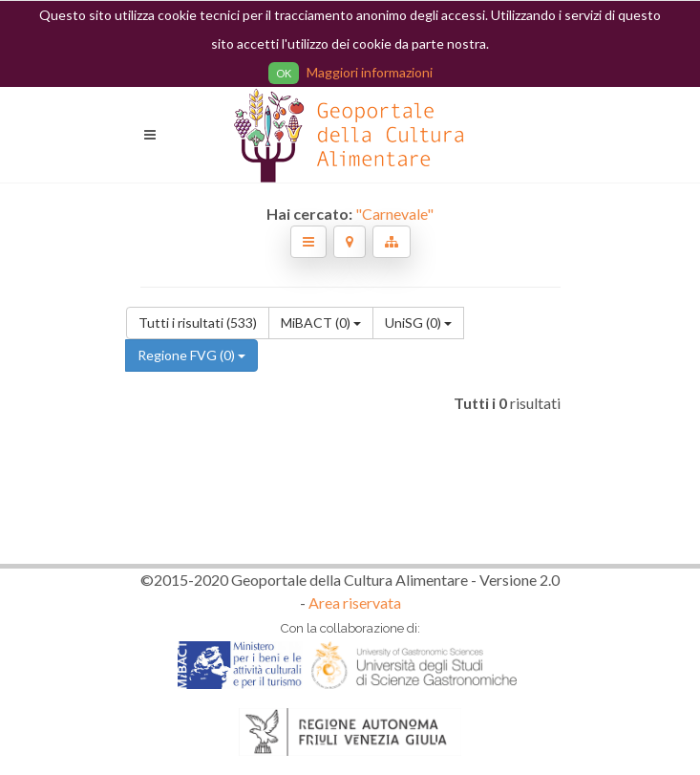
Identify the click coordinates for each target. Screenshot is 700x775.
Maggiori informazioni (370, 72)
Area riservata (355, 603)
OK (284, 73)
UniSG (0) (418, 323)
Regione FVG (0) (191, 355)
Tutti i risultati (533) (198, 323)
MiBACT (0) (321, 323)
